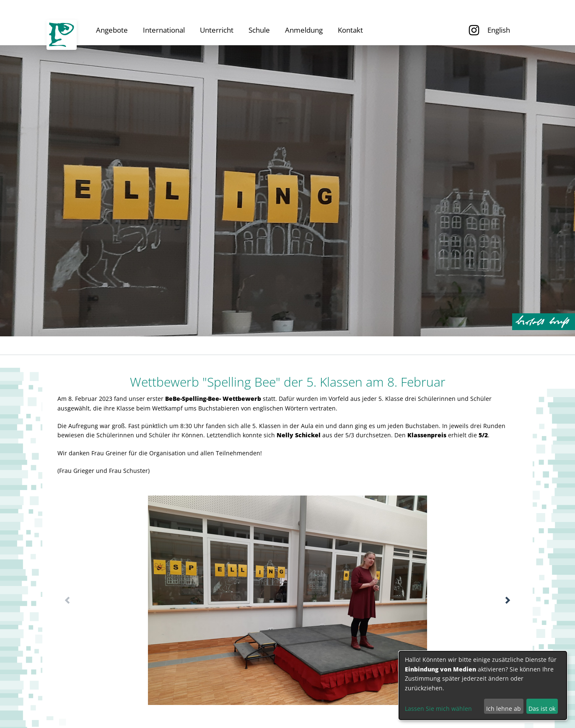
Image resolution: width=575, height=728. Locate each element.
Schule (259, 30)
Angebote (112, 30)
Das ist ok (542, 709)
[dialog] (483, 685)
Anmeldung (304, 30)
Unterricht (217, 30)
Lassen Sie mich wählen (438, 709)
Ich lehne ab (504, 709)
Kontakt (350, 30)
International (164, 30)
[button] (508, 600)
